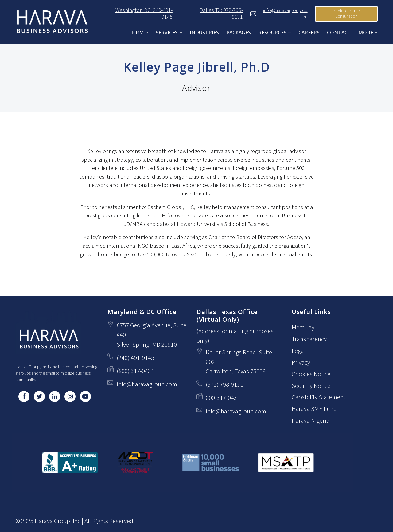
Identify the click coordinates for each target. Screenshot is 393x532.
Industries (204, 33)
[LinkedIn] (55, 396)
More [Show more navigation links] (366, 33)
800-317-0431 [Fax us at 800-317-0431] (223, 398)
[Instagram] (70, 396)
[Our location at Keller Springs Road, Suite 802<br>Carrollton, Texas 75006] (243, 362)
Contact (339, 33)
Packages (239, 33)
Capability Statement (319, 398)
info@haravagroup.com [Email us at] (279, 14)
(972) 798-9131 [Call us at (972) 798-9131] (224, 385)
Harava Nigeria (311, 421)
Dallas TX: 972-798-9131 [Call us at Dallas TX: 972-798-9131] (211, 14)
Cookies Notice (311, 374)
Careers (309, 33)
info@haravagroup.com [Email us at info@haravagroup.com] (147, 384)
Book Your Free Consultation (346, 14)
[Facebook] (24, 396)
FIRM (138, 33)
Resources (272, 33)
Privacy (301, 363)
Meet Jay (303, 327)
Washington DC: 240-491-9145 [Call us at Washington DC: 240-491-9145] (134, 14)
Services (167, 33)
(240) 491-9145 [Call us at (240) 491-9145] (135, 358)
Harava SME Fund (314, 409)
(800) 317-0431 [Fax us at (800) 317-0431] (135, 371)
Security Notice (311, 386)
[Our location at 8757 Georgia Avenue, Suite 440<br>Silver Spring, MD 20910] (154, 335)
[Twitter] (39, 396)
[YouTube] (85, 396)
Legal (299, 351)
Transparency (309, 339)
